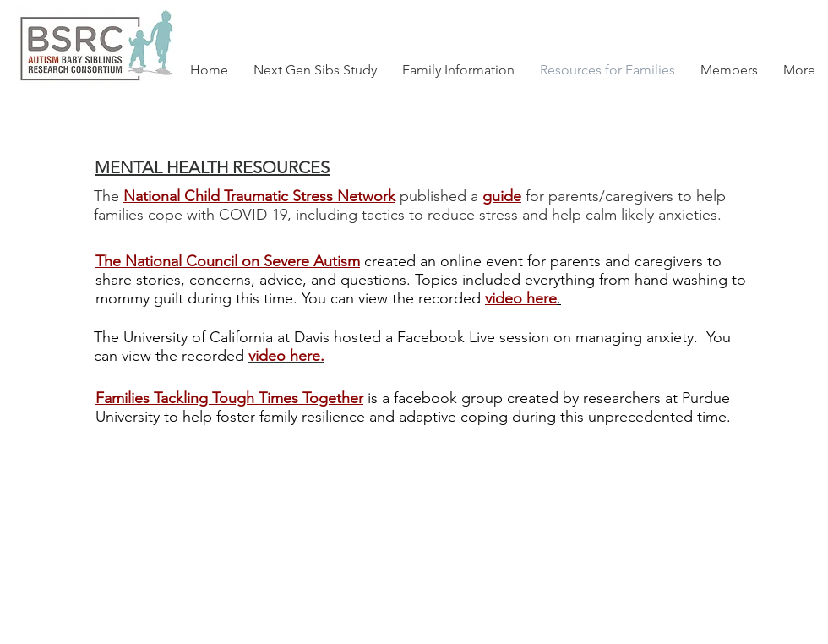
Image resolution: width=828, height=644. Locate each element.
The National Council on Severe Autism (228, 261)
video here (521, 298)
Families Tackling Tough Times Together (229, 398)
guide (502, 196)
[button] (729, 70)
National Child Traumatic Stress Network (259, 196)
